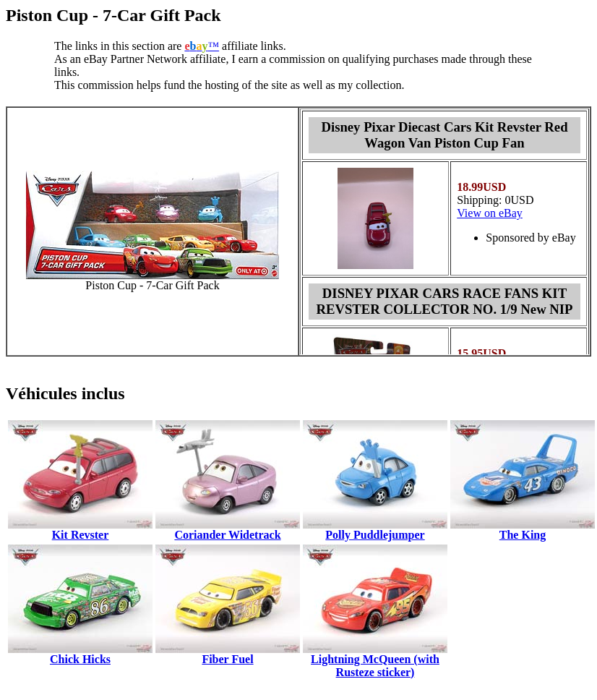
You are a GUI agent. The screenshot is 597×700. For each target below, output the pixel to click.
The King (523, 535)
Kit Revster (81, 535)
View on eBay (490, 213)
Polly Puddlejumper (375, 535)
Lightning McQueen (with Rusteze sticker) (375, 666)
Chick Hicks (80, 659)
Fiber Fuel (227, 659)
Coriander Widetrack (227, 535)
